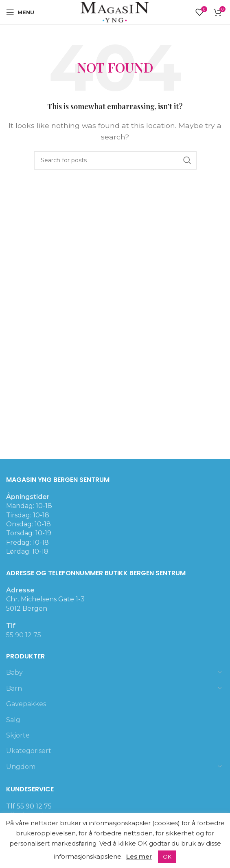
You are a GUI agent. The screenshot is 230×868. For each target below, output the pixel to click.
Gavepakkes (26, 704)
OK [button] (167, 857)
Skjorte (18, 735)
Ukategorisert (29, 751)
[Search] (115, 160)
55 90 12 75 (24, 635)
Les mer (139, 856)
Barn (14, 688)
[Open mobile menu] (20, 12)
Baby (14, 673)
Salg (13, 720)
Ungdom (21, 767)
